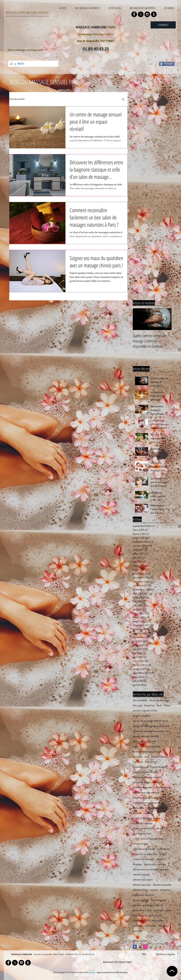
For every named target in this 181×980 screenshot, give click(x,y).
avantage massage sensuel (147, 752)
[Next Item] (166, 319)
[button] (123, 100)
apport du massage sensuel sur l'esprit (152, 726)
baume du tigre (158, 767)
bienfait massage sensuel (146, 793)
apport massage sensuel (146, 736)
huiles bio (138, 921)
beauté (136, 772)
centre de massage (143, 823)
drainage (137, 864)
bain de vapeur (159, 757)
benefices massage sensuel (147, 777)
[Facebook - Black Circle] (134, 14)
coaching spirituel (142, 834)
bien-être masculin (142, 788)
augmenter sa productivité (147, 747)
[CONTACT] (163, 25)
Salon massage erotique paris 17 (28, 50)
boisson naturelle (155, 808)
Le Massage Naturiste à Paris (96, 34)
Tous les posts (17, 99)
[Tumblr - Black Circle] (154, 14)
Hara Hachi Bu (140, 700)
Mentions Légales (166, 954)
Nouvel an (150, 706)
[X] (141, 14)
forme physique (141, 900)
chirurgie (160, 829)
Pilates (167, 706)
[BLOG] (21, 64)
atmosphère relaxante (144, 741)
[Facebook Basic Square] (135, 947)
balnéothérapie (141, 767)
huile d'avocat (140, 916)
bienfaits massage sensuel (146, 803)
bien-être (157, 782)
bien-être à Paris (162, 788)
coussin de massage (143, 859)
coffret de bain (140, 844)
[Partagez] (167, 64)
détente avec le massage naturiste (151, 869)
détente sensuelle (162, 885)
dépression (150, 864)
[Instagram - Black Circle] (147, 14)
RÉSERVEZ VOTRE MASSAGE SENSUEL (27, 13)
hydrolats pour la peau (144, 926)
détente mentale (141, 875)
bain (147, 757)
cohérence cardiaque (144, 849)
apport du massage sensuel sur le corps (152, 731)
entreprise (165, 890)
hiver (168, 910)
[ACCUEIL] (11, 64)
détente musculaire (143, 880)
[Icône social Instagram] (145, 947)
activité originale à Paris (145, 711)
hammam (158, 910)
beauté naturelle (151, 772)
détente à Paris (141, 890)
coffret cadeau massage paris (148, 839)
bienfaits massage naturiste (147, 798)
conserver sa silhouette (145, 854)
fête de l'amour (159, 900)
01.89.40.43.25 (87, 954)
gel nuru (137, 905)
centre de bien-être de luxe (147, 818)
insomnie (137, 931)
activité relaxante (142, 716)
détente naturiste (142, 885)
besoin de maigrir (142, 782)
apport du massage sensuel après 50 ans (152, 721)
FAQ (144, 954)
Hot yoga (138, 706)
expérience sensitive (143, 895)
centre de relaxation (143, 829)
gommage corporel (153, 905)
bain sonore (151, 762)
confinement (163, 849)
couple (163, 854)
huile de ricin (156, 916)
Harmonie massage (159, 700)
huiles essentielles (154, 921)
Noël (159, 706)
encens (154, 890)
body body (138, 808)
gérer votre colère (142, 910)
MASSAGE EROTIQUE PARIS (117, 962)
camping (148, 813)
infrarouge (164, 926)
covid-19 (160, 859)
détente (162, 864)
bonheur (137, 813)
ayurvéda (138, 757)
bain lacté (138, 762)
